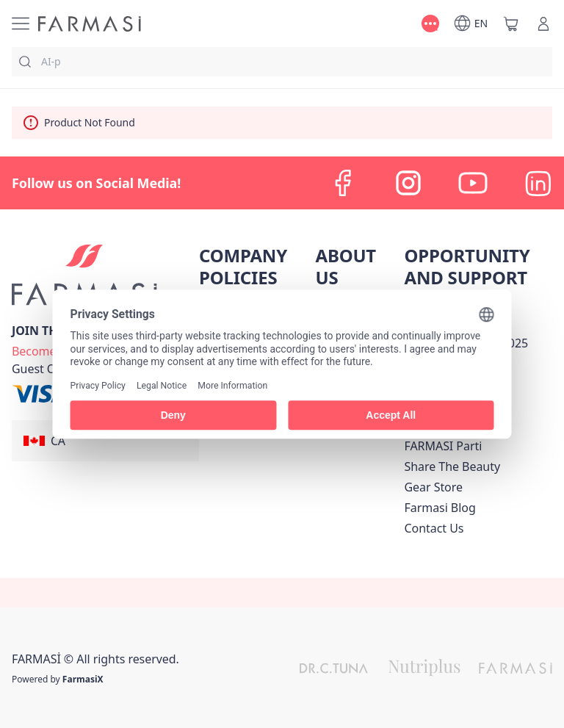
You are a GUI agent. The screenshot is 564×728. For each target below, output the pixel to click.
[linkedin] (538, 183)
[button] (105, 441)
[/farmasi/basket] (511, 24)
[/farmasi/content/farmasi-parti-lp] (443, 446)
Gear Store (433, 487)
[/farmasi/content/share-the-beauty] (452, 466)
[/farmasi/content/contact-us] (434, 528)
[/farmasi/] (90, 24)
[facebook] (344, 183)
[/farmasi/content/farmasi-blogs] (440, 508)
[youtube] (473, 183)
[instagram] (408, 183)
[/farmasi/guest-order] (46, 369)
